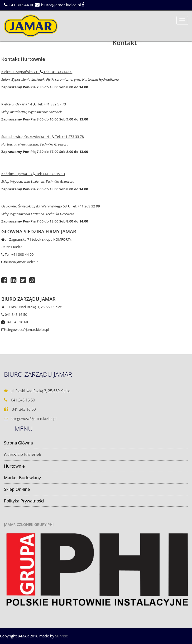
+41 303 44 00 (19, 5)
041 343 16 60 (15, 322)
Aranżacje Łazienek (23, 454)
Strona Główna (18, 443)
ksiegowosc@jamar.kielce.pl (25, 330)
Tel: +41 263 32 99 (84, 206)
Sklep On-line (17, 489)
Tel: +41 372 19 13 (49, 174)
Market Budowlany (22, 478)
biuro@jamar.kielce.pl (58, 5)
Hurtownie (14, 466)
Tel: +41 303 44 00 (56, 72)
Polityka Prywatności (24, 501)
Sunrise (62, 636)
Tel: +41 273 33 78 (68, 137)
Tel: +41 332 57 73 (50, 104)
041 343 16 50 (14, 314)
